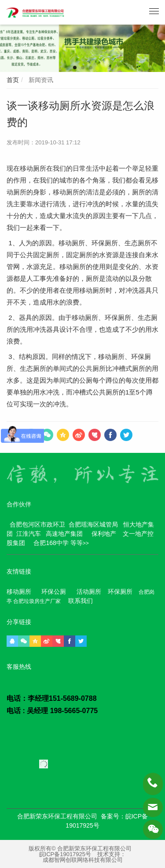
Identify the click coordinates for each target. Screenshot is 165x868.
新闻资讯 (40, 80)
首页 (13, 80)
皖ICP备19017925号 (65, 854)
